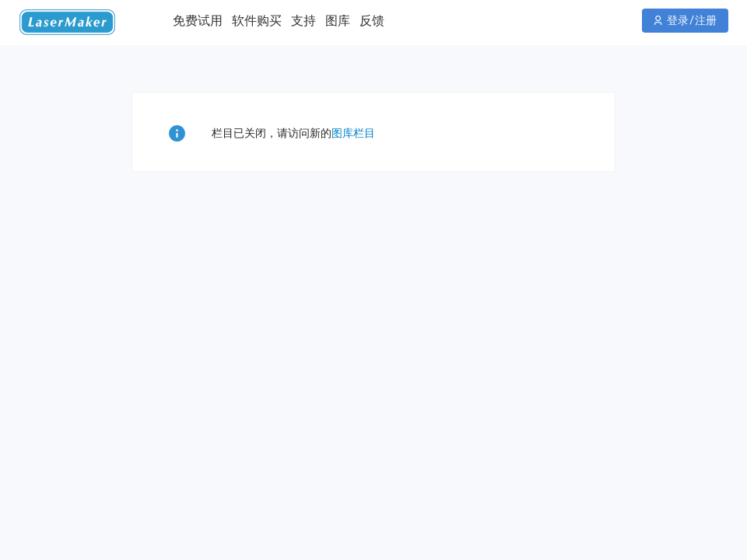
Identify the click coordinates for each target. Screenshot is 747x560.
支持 (303, 21)
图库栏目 (353, 133)
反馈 (372, 21)
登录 (678, 20)
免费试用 (198, 21)
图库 (338, 21)
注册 (706, 20)
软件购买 (257, 21)
